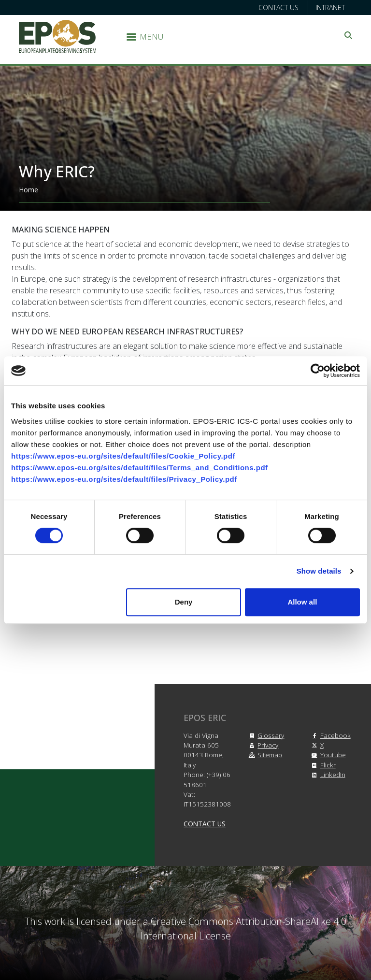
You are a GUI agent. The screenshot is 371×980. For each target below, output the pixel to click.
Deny (184, 602)
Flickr (322, 765)
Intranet (330, 7)
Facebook (330, 735)
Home (29, 190)
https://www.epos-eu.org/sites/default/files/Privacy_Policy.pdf (124, 479)
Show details (319, 571)
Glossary (265, 735)
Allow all (302, 602)
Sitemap (264, 755)
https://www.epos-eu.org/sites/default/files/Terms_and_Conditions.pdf (140, 468)
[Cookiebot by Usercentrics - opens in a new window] (318, 371)
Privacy (262, 745)
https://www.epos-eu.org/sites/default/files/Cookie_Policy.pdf (123, 456)
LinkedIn (327, 774)
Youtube (327, 755)
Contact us (278, 7)
